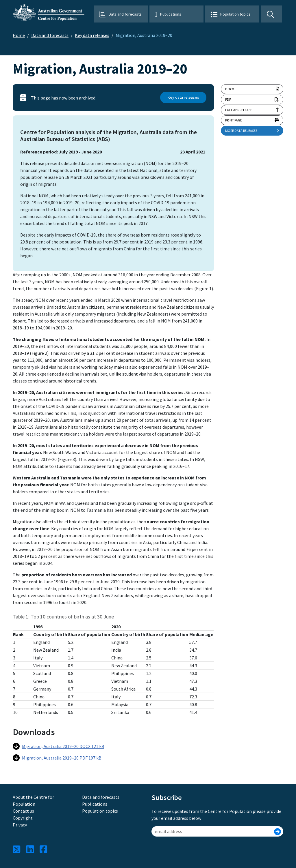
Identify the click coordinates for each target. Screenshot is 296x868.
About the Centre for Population (33, 800)
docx (252, 89)
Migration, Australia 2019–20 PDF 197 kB (57, 758)
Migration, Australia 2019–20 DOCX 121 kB (59, 746)
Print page (252, 120)
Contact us (23, 811)
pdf (252, 100)
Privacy (20, 825)
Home (19, 35)
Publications (171, 14)
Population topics (235, 14)
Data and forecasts (125, 14)
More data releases (252, 131)
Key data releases (92, 35)
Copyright (23, 818)
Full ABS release (239, 110)
